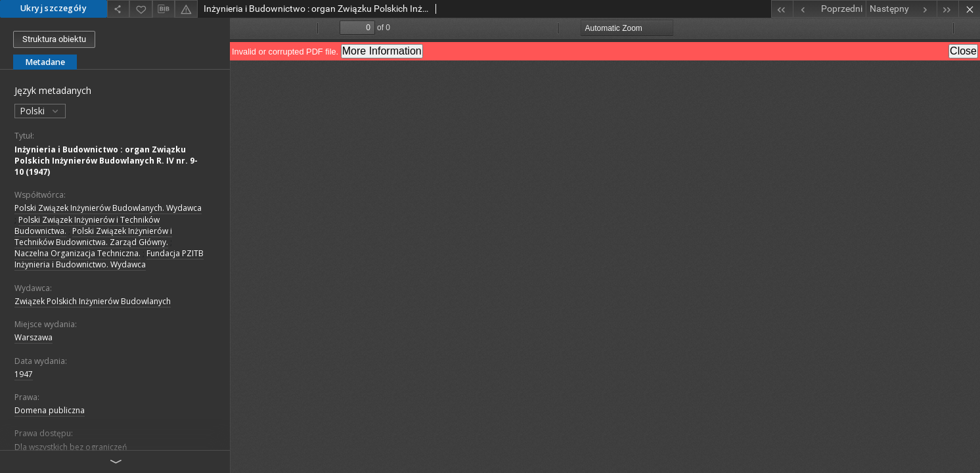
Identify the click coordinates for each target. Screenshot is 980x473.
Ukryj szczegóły (54, 8)
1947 (24, 374)
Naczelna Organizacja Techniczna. (78, 253)
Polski (40, 111)
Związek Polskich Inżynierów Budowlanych (93, 301)
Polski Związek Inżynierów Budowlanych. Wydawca (108, 208)
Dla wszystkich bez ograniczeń (71, 447)
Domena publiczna (50, 410)
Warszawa (33, 337)
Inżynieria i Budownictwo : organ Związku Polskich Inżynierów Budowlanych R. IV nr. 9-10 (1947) (106, 161)
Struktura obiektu (54, 39)
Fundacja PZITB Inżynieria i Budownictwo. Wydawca (109, 259)
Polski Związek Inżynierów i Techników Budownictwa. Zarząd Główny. (93, 236)
